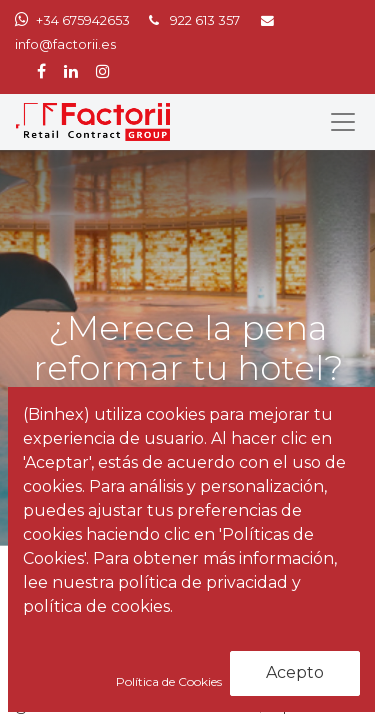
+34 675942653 (83, 20)
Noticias (130, 605)
